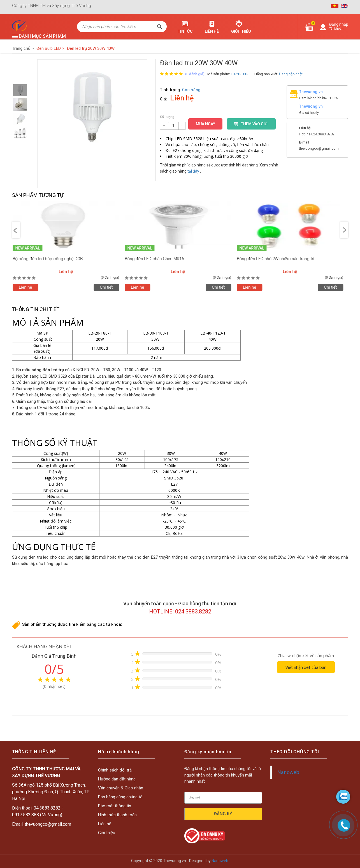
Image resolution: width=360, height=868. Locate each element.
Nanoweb (302, 767)
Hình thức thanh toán (130, 801)
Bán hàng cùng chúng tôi (131, 795)
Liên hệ (212, 31)
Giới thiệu (241, 31)
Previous (16, 230)
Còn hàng (191, 90)
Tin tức (185, 31)
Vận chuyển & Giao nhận (131, 792)
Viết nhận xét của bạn (306, 667)
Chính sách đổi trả (129, 785)
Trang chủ (23, 48)
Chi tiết (108, 287)
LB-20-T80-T (241, 74)
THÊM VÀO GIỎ (254, 124)
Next (344, 230)
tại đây (193, 171)
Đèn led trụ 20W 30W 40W (91, 48)
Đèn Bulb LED (50, 48)
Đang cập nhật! (291, 74)
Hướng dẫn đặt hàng (130, 789)
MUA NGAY (205, 124)
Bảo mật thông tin (129, 798)
